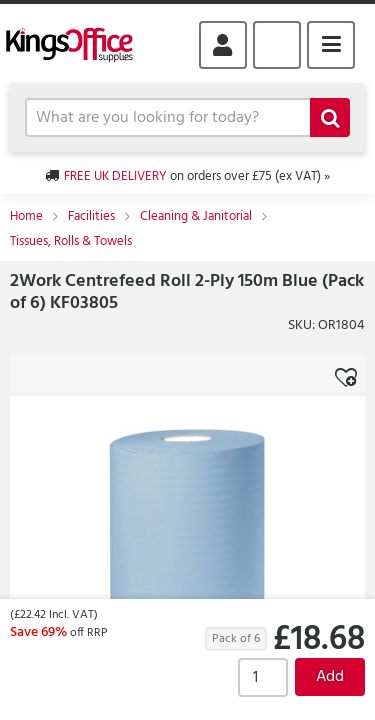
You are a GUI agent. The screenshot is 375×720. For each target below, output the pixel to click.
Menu (331, 45)
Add (330, 677)
